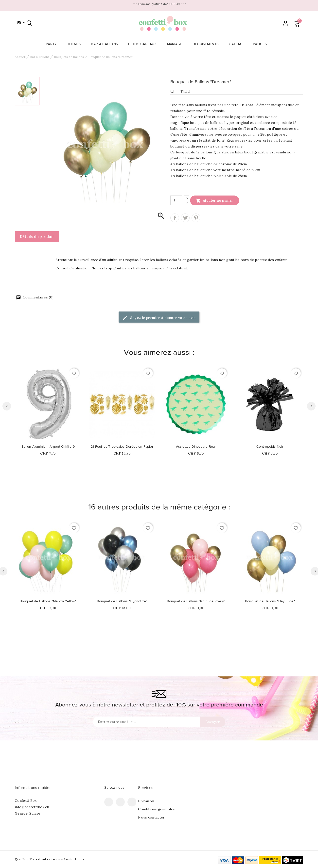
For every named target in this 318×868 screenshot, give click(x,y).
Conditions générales (156, 809)
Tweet (185, 218)
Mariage (176, 44)
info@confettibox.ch (32, 807)
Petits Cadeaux (144, 44)
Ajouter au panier (215, 200)
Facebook (109, 802)
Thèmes (76, 44)
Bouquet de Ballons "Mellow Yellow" (48, 601)
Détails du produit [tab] (37, 237)
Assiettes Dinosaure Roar (196, 447)
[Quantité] (176, 200)
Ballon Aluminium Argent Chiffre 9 (48, 447)
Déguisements (207, 44)
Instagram (132, 802)
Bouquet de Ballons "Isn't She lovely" (196, 601)
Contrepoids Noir (270, 447)
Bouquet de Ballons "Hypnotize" (122, 601)
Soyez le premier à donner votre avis (159, 318)
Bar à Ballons (106, 44)
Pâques (261, 44)
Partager (175, 218)
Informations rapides (33, 788)
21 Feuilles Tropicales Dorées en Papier (122, 447)
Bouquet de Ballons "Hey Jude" (270, 601)
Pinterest (196, 218)
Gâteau (237, 44)
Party (53, 44)
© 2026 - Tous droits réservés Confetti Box (50, 859)
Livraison (146, 801)
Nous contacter (151, 817)
